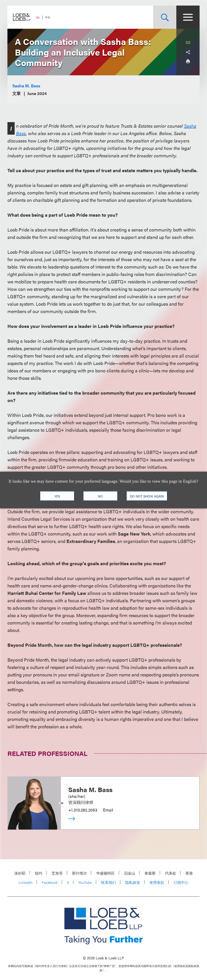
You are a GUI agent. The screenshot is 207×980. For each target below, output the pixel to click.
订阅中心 (181, 882)
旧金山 (130, 873)
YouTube (85, 882)
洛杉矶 (20, 873)
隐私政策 (133, 882)
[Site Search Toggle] (165, 17)
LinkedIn (26, 882)
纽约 (39, 873)
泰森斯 (150, 873)
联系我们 (108, 882)
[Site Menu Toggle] (188, 17)
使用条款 (157, 882)
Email (108, 810)
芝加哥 (57, 873)
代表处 (171, 873)
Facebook (50, 882)
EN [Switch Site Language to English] (38, 17)
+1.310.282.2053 (83, 810)
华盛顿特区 (105, 873)
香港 (189, 873)
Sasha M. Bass (26, 86)
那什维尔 (79, 873)
